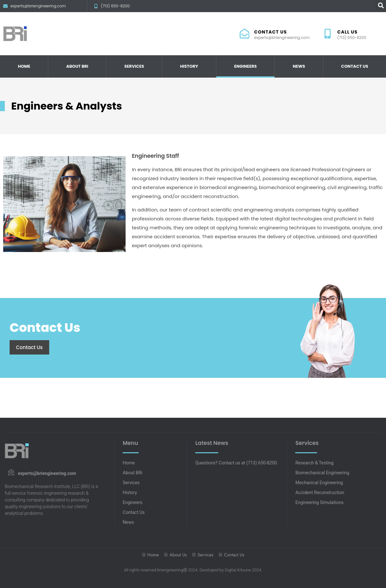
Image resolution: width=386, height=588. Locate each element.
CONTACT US (270, 32)
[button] (381, 5)
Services (134, 66)
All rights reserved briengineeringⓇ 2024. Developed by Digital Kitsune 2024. (193, 570)
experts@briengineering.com (47, 473)
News (299, 66)
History (189, 66)
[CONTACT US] (244, 34)
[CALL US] (328, 34)
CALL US (348, 32)
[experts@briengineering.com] (11, 472)
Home (24, 66)
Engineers (246, 66)
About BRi (77, 66)
